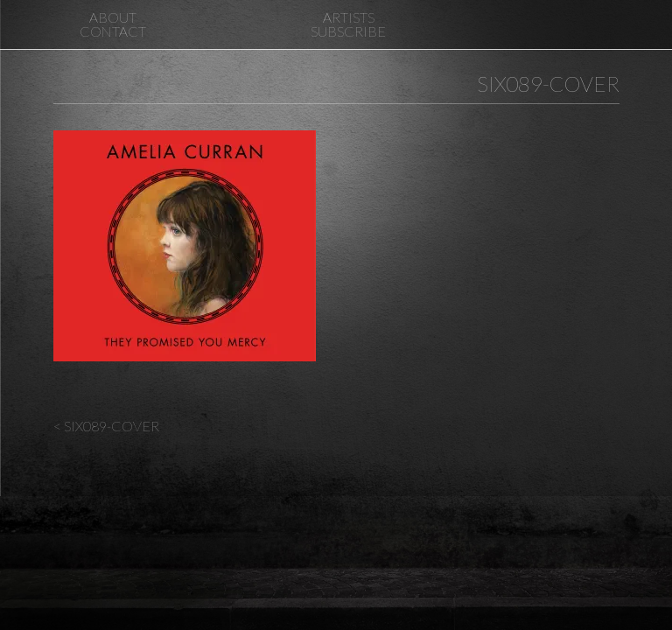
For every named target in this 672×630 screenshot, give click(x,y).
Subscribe (348, 31)
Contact (113, 31)
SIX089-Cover (548, 84)
